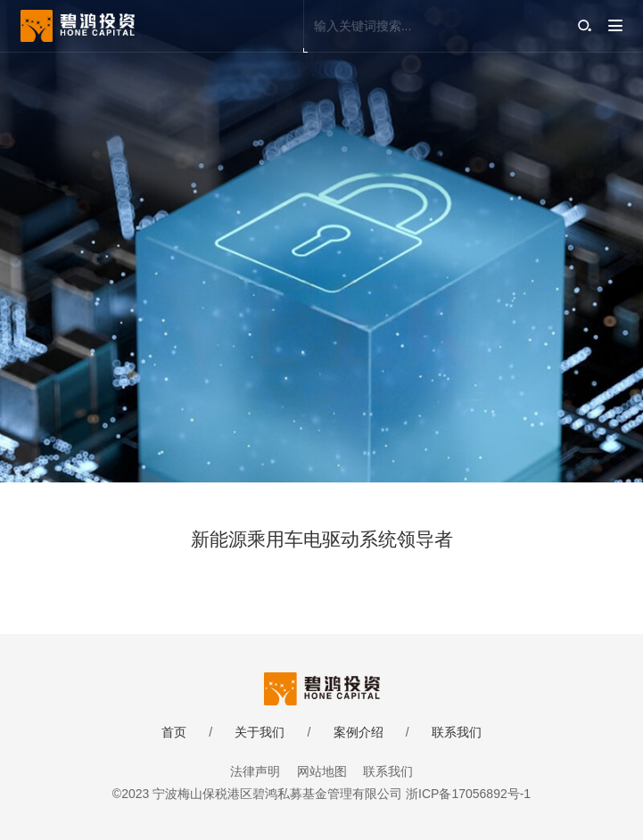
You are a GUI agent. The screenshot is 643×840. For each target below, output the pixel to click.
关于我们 (260, 732)
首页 (174, 732)
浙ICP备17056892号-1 (468, 794)
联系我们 (457, 732)
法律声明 (255, 771)
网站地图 (322, 771)
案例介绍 (359, 732)
